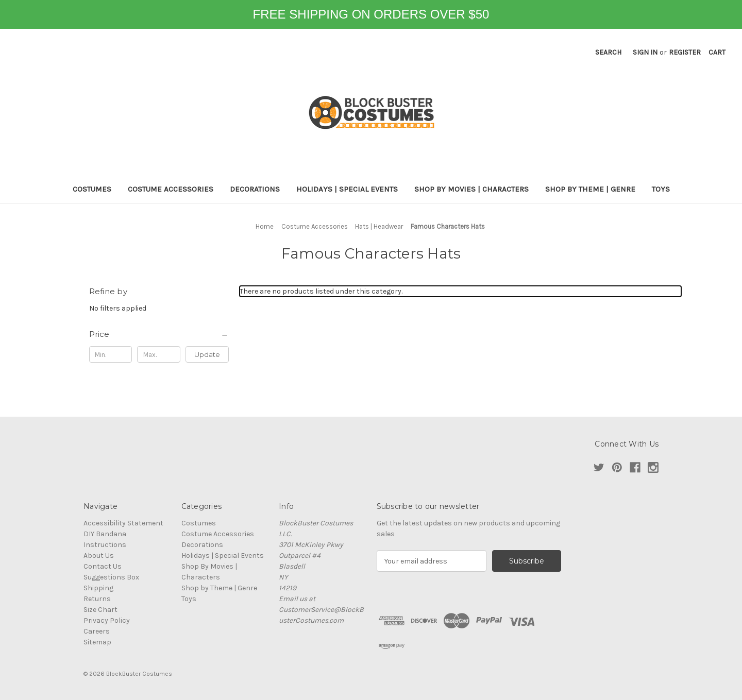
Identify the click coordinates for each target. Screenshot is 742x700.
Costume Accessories (171, 189)
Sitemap (97, 642)
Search (608, 52)
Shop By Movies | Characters (471, 189)
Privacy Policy (107, 620)
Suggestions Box (111, 577)
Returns (97, 599)
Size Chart (100, 610)
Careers (97, 631)
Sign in (645, 52)
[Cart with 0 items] (717, 52)
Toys (661, 189)
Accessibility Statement (123, 523)
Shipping (98, 588)
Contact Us (103, 566)
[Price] (159, 334)
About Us (99, 556)
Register (685, 52)
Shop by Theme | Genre (590, 189)
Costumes (92, 189)
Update (207, 354)
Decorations (255, 189)
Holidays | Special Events (347, 189)
